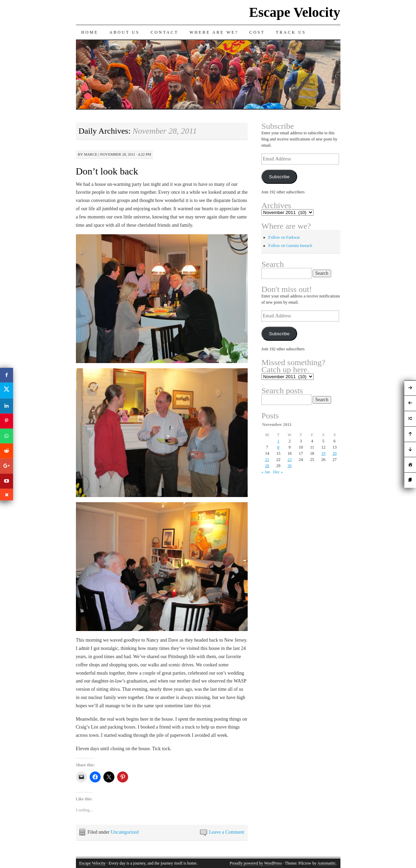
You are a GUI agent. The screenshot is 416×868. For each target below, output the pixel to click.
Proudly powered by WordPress (256, 863)
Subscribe (279, 177)
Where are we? (214, 32)
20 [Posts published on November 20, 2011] (335, 453)
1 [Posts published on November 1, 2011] (278, 441)
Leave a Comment (227, 832)
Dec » (278, 472)
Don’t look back (107, 171)
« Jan (266, 472)
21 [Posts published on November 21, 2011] (267, 460)
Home (90, 32)
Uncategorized (125, 832)
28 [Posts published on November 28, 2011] (267, 466)
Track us (291, 32)
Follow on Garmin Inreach (290, 246)
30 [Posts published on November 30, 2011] (290, 466)
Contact (165, 32)
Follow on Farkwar (284, 237)
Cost (257, 32)
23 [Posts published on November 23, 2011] (290, 460)
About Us (124, 32)
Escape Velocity (295, 12)
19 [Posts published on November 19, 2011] (323, 453)
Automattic (327, 863)
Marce (91, 154)
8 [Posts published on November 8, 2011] (278, 447)
